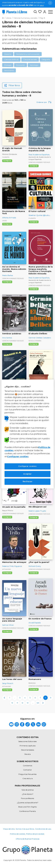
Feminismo (9, 70)
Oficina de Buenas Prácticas (28, 839)
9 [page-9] (51, 698)
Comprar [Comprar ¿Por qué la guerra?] (34, 573)
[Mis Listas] (39, 12)
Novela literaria (35, 341)
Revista (28, 754)
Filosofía (6, 157)
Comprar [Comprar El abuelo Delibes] (34, 344)
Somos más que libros (25, 829)
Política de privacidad (35, 834)
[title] (11, 724)
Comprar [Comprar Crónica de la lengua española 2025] (34, 166)
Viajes (4, 221)
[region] (27, 434)
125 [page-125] (38, 703)
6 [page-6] (35, 698)
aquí (42, 5)
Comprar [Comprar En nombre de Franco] (34, 629)
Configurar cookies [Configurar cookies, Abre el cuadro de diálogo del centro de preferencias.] (27, 466)
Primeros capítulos (28, 746)
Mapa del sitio (9, 829)
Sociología (34, 65)
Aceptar (27, 474)
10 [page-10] (12, 703)
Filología (8, 65)
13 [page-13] (28, 703)
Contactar (27, 770)
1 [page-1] (10, 698)
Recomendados (28, 750)
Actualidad (6, 569)
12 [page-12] (22, 703)
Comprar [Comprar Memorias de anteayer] (7, 573)
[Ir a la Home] (3, 18)
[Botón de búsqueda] (35, 12)
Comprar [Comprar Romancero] (34, 689)
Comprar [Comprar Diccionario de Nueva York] (7, 224)
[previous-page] (4, 698)
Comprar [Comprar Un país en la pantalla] (7, 517)
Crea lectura (28, 778)
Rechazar (28, 482)
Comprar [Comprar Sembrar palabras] (7, 344)
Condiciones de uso (43, 829)
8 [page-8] (45, 698)
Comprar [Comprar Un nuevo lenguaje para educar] (7, 631)
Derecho (8, 54)
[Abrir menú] (50, 12)
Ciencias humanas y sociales (39, 162)
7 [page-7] (40, 698)
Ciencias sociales (30, 59)
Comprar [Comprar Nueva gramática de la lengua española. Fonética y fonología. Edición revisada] (34, 289)
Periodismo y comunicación (28, 54)
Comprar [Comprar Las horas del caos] (7, 690)
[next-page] (43, 703)
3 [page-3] (20, 698)
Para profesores (27, 798)
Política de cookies (18, 834)
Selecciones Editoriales (27, 741)
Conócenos (27, 766)
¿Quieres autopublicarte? (28, 803)
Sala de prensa (28, 790)
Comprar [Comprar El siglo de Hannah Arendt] (7, 161)
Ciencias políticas (11, 59)
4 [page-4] (25, 698)
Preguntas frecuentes (27, 774)
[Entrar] (44, 12)
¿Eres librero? (28, 794)
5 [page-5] (30, 698)
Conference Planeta (27, 811)
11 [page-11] (17, 703)
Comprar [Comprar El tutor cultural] (34, 222)
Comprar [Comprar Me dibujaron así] (34, 517)
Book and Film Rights (27, 807)
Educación (21, 65)
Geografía (46, 59)
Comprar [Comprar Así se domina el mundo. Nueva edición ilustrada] (7, 282)
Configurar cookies (18, 457)
